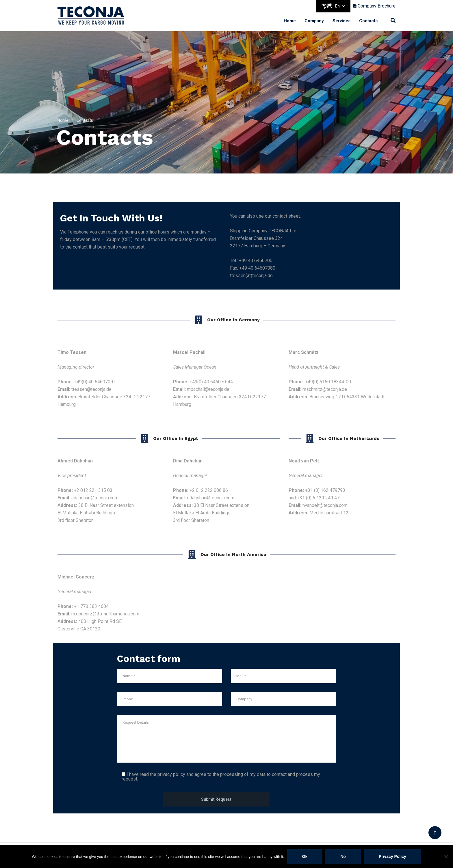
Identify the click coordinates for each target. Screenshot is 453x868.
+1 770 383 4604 (91, 606)
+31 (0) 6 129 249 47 (318, 498)
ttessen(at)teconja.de (251, 276)
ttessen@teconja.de (91, 389)
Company (314, 21)
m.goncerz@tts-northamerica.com (105, 614)
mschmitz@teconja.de (325, 389)
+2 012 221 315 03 (93, 490)
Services (341, 21)
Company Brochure (374, 6)
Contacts (368, 21)
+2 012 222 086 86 (209, 490)
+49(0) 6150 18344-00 (328, 382)
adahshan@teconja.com (95, 498)
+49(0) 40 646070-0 (94, 382)
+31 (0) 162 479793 (325, 490)
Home (290, 21)
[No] (446, 856)
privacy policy (171, 774)
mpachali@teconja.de (208, 389)
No (343, 856)
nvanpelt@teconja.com (325, 505)
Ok (305, 856)
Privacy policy (392, 856)
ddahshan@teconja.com (211, 498)
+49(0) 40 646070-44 (211, 382)
